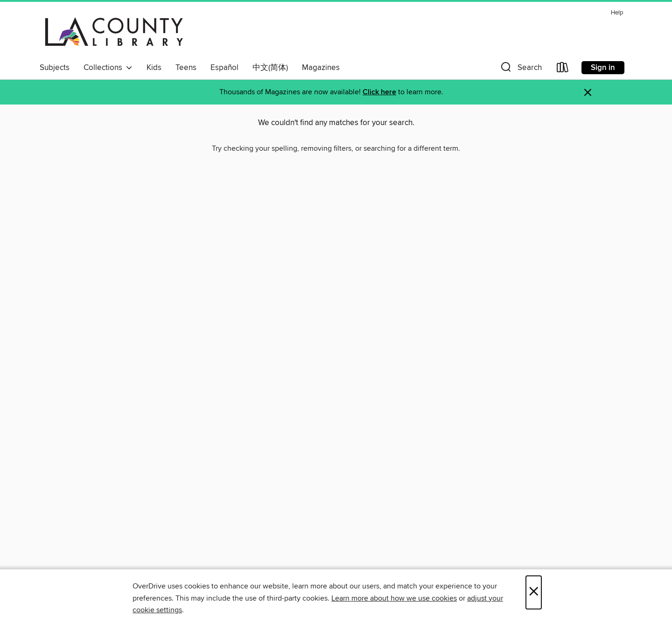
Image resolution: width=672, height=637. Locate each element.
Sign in (603, 68)
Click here (379, 92)
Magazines (321, 68)
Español (224, 68)
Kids (154, 68)
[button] (520, 69)
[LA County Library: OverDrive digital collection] (114, 32)
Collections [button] (108, 68)
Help (617, 13)
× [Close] (534, 592)
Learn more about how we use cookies (394, 598)
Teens (186, 68)
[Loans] (563, 69)
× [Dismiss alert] (588, 93)
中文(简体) (270, 68)
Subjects (55, 68)
